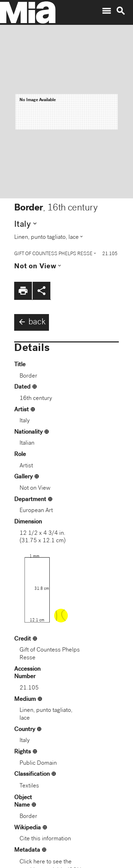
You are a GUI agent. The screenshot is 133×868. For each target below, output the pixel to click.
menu (106, 11)
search (121, 11)
